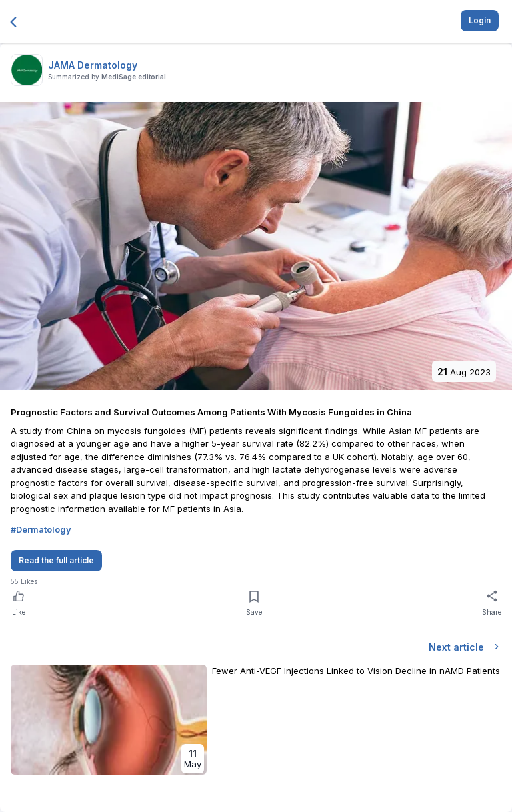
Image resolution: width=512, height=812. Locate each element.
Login (480, 20)
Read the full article (56, 560)
